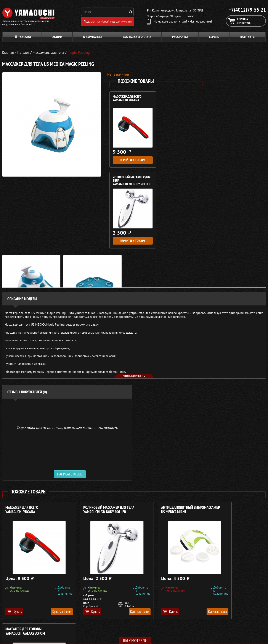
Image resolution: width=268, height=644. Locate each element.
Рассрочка (180, 38)
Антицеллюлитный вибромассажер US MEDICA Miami (155, 437)
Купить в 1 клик (51, 537)
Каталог (23, 38)
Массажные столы (116, 608)
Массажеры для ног (117, 623)
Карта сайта (192, 629)
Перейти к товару (131, 158)
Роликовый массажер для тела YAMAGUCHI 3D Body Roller (178, 101)
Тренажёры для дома (118, 629)
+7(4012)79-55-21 (247, 10)
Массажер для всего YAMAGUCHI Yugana (127, 100)
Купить (14, 537)
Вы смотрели (135, 641)
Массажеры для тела (118, 618)
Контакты (248, 38)
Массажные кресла (116, 603)
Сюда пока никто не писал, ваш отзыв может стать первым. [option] (67, 352)
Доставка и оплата (137, 38)
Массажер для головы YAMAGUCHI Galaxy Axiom (226, 435)
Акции (57, 38)
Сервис (214, 38)
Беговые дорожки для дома (123, 634)
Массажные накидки (118, 613)
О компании (92, 38)
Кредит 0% (192, 618)
